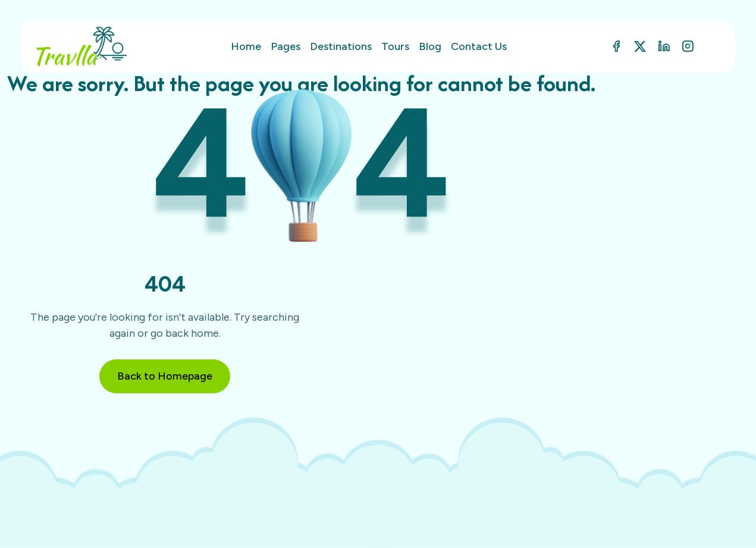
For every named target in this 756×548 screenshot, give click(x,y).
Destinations (341, 46)
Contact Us (479, 46)
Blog (430, 46)
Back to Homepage (165, 376)
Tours (395, 46)
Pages (286, 46)
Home (246, 46)
